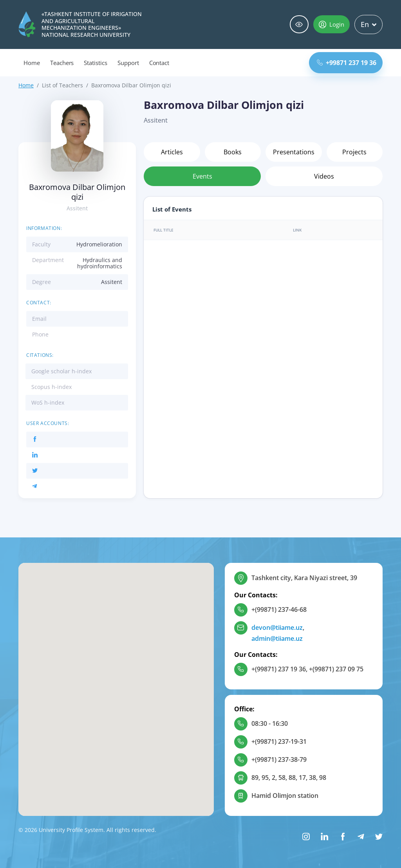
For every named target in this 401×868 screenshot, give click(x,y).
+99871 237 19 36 (347, 63)
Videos (324, 176)
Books (233, 152)
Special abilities (299, 24)
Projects (354, 152)
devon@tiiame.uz (277, 627)
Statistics (96, 63)
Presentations (294, 152)
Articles (172, 152)
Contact (159, 63)
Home (32, 63)
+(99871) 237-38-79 (279, 759)
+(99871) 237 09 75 (336, 669)
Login (331, 24)
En (368, 24)
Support (128, 63)
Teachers (62, 63)
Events (202, 176)
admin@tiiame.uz (277, 638)
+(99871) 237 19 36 (279, 669)
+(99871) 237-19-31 (279, 741)
